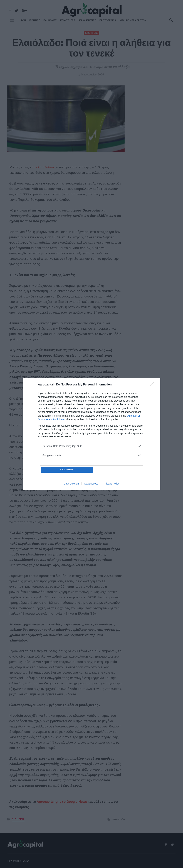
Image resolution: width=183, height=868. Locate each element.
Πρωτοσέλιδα (108, 20)
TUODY (26, 861)
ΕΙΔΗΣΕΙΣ (35, 20)
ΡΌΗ (23, 20)
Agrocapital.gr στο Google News (62, 802)
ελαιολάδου (45, 167)
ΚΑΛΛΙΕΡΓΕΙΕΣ (88, 20)
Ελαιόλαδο (119, 820)
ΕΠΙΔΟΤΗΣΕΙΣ (68, 20)
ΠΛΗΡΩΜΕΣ (50, 20)
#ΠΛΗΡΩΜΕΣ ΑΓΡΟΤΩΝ (133, 20)
